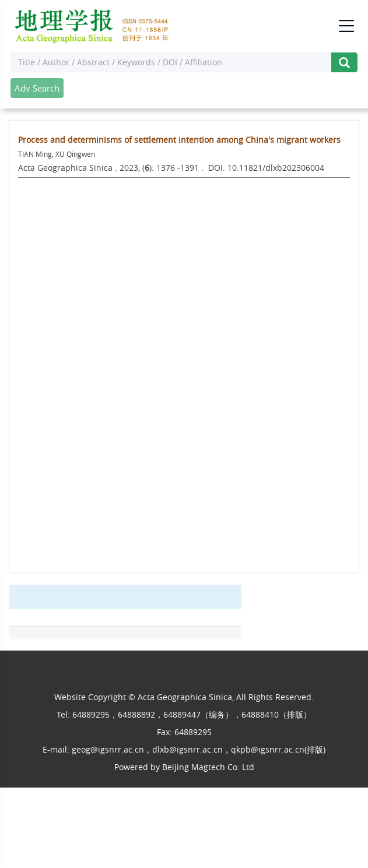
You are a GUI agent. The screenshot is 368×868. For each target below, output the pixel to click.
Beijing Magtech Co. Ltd (208, 767)
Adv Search (37, 88)
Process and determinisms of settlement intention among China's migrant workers (179, 140)
